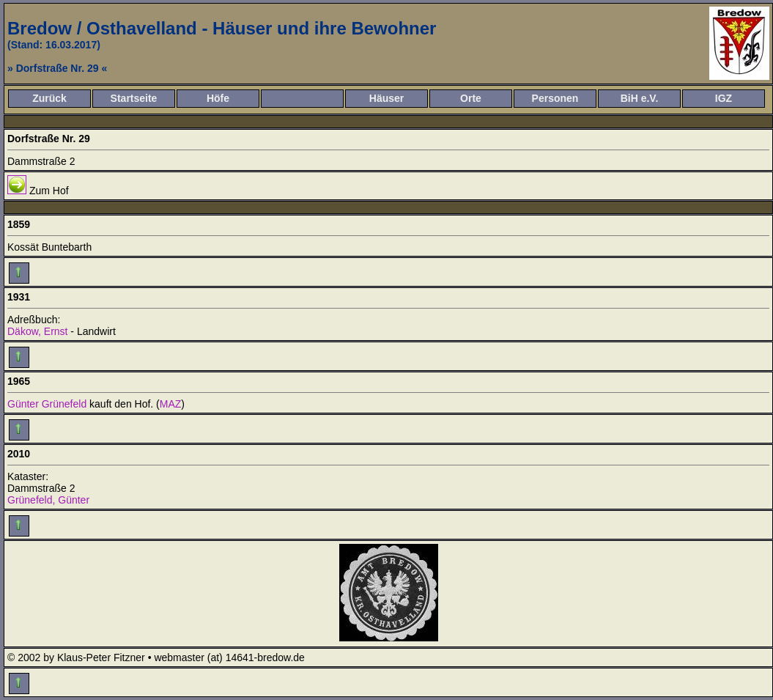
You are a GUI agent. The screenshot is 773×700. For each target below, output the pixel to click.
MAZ (171, 404)
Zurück (49, 98)
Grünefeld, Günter (48, 500)
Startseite (134, 98)
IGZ (724, 98)
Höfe (218, 98)
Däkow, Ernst (37, 331)
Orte (471, 98)
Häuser (386, 98)
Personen (555, 98)
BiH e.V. (640, 98)
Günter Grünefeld (47, 404)
